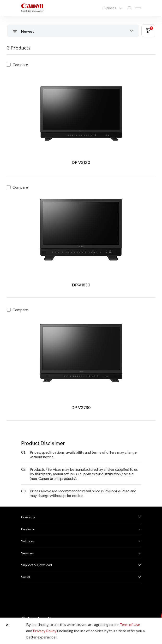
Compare (17, 65)
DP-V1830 (81, 285)
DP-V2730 (81, 407)
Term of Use (130, 624)
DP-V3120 (81, 162)
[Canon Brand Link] (32, 8)
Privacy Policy (45, 631)
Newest (27, 31)
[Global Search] (129, 8)
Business (110, 8)
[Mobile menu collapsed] (138, 8)
